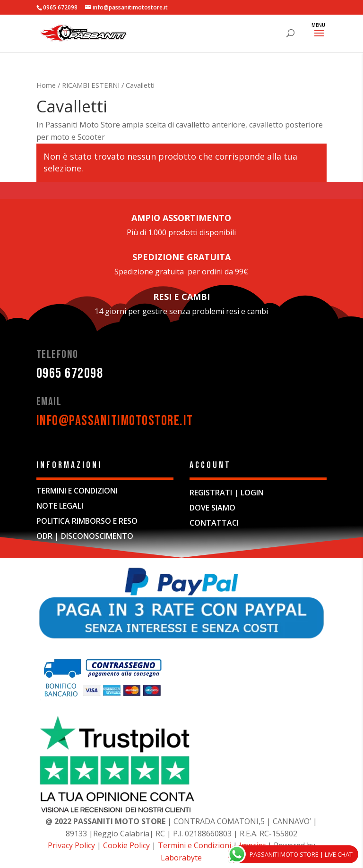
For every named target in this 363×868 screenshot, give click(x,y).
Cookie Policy (127, 845)
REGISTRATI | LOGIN (227, 493)
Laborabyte (181, 858)
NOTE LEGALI (60, 506)
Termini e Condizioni (194, 845)
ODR (44, 536)
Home (46, 85)
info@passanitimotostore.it (115, 421)
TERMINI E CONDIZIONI (77, 491)
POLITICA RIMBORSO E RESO (87, 521)
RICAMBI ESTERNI (91, 85)
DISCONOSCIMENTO (97, 536)
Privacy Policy (71, 845)
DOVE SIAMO (212, 508)
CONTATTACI (214, 523)
